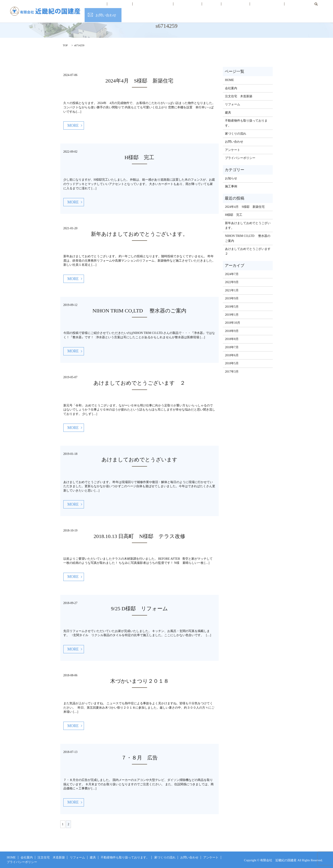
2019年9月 (232, 298)
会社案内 (132, 7)
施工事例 (231, 186)
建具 (206, 7)
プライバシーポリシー (240, 158)
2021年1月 (232, 290)
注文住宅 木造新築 (159, 7)
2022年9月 (232, 282)
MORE (73, 125)
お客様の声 (275, 7)
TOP (65, 45)
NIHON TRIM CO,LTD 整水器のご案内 (139, 311)
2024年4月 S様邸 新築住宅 (139, 81)
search (289, 7)
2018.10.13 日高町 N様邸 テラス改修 (139, 536)
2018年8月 (232, 339)
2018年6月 (232, 355)
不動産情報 (224, 7)
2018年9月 (232, 331)
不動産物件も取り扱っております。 (246, 123)
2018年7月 (232, 347)
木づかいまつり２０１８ (139, 681)
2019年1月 (232, 315)
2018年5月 (232, 363)
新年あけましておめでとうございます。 (139, 234)
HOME (114, 7)
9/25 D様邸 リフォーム (139, 609)
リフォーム (188, 7)
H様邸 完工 (139, 157)
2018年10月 (233, 323)
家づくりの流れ (249, 7)
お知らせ (231, 178)
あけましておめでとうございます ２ (139, 383)
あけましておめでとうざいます (139, 460)
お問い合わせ (317, 7)
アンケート (233, 150)
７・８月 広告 (139, 758)
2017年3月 (232, 372)
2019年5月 (232, 307)
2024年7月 (232, 274)
